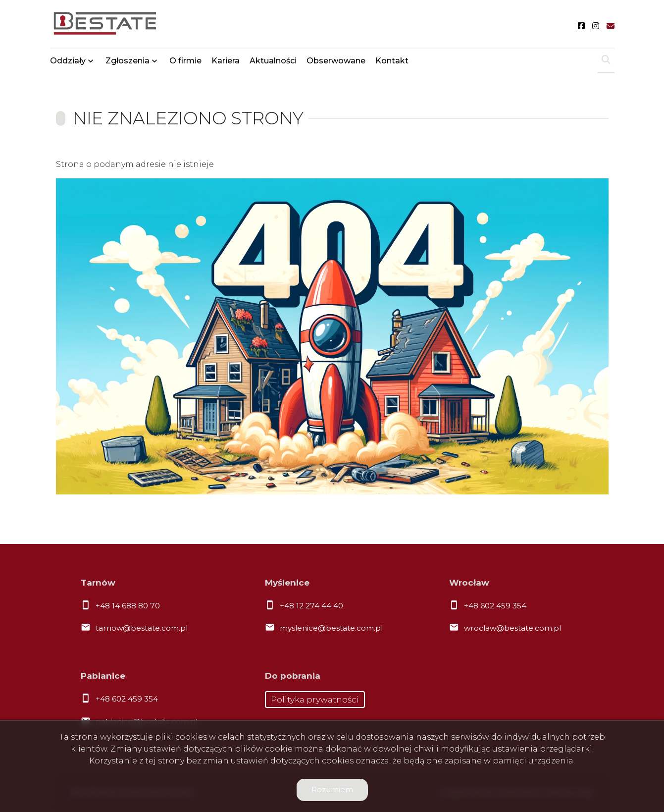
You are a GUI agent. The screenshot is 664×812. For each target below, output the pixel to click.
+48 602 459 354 (495, 606)
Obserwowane (336, 61)
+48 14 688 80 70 (128, 606)
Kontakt (392, 61)
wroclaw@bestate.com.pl (512, 628)
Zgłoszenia (128, 61)
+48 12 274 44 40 (311, 606)
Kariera (226, 61)
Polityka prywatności (315, 700)
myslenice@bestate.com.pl (331, 628)
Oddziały (68, 61)
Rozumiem (332, 789)
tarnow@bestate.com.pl (142, 628)
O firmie (185, 61)
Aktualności (273, 61)
